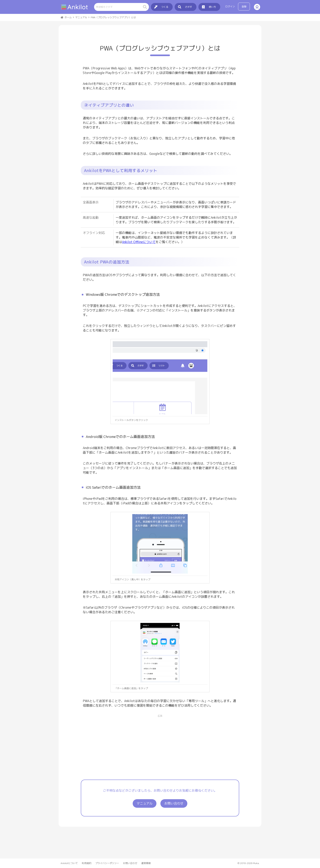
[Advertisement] (160, 745)
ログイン (230, 6)
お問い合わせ (174, 803)
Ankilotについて (69, 863)
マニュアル (145, 803)
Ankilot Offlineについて (139, 242)
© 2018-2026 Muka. (249, 863)
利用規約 (87, 863)
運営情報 (146, 863)
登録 (244, 6)
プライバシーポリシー (107, 863)
